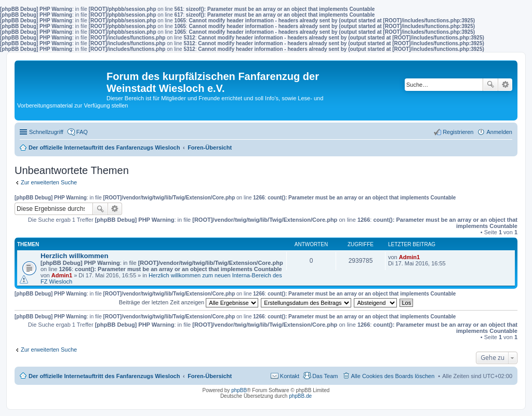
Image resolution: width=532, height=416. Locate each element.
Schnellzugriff (46, 132)
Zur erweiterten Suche (49, 182)
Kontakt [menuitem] (290, 376)
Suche (490, 85)
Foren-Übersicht (210, 376)
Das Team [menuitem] (325, 376)
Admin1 (62, 275)
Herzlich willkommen (74, 256)
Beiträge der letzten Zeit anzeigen (189, 302)
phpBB (239, 390)
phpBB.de (300, 396)
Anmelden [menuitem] (499, 132)
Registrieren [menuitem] (458, 132)
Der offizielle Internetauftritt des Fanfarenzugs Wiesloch (104, 376)
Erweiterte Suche (505, 85)
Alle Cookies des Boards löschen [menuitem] (393, 376)
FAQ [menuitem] (82, 132)
